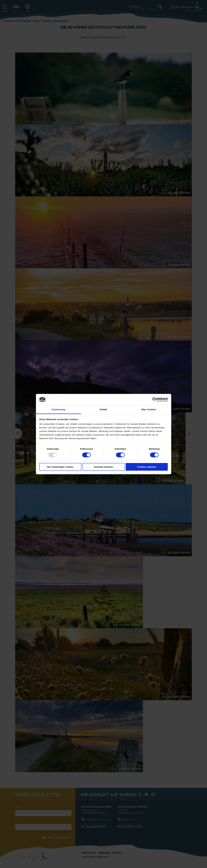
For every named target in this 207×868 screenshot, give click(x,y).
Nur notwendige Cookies (60, 467)
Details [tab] (104, 409)
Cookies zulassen (147, 467)
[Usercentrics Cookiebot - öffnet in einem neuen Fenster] (155, 400)
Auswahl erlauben (103, 467)
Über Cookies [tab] (149, 409)
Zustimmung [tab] (58, 409)
